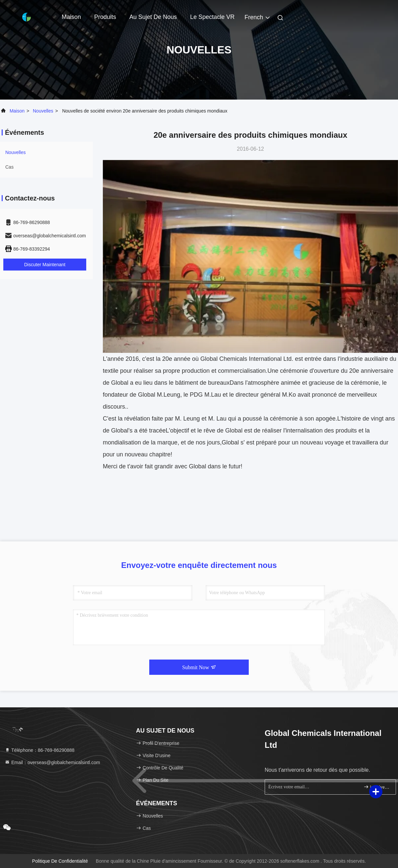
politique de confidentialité (60, 861)
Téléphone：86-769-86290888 (40, 750)
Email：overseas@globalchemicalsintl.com (52, 762)
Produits (105, 17)
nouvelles (43, 111)
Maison (71, 17)
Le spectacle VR (212, 17)
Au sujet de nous (153, 17)
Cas (9, 167)
